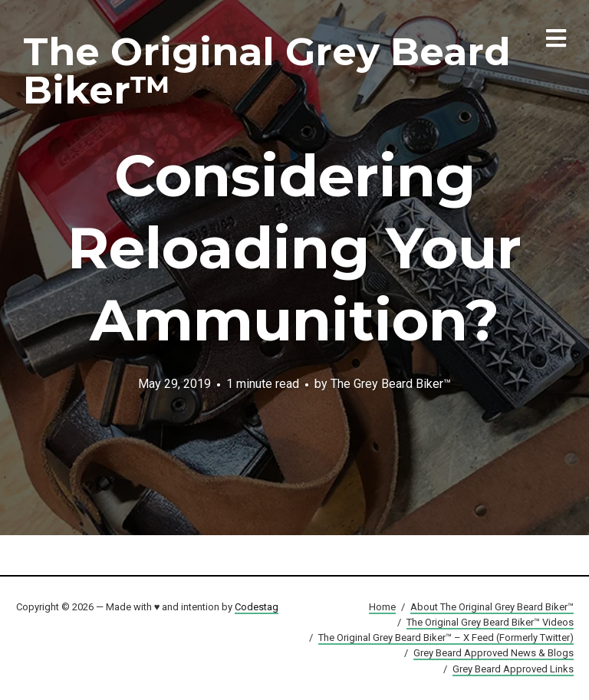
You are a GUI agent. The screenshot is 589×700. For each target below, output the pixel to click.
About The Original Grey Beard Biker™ (492, 607)
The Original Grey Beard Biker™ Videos (490, 622)
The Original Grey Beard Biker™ (267, 71)
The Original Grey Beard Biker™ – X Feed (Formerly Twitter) (446, 638)
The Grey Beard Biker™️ (391, 384)
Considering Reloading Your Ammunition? (294, 248)
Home (382, 607)
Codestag (257, 607)
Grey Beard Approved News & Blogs (494, 653)
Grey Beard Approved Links (513, 669)
